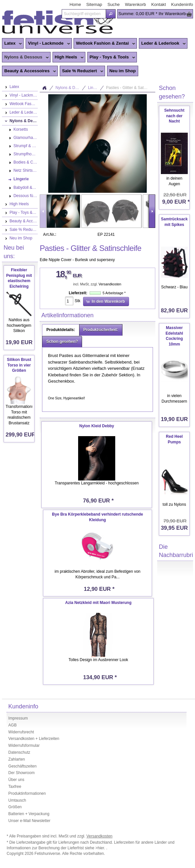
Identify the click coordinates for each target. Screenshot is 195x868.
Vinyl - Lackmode (48, 44)
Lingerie (95, 88)
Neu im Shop (123, 71)
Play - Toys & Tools (111, 57)
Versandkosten (110, 284)
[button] (111, 14)
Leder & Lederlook (162, 44)
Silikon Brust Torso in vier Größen (19, 365)
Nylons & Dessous (25, 57)
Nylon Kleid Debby (97, 426)
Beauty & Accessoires (29, 71)
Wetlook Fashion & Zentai (104, 44)
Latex (12, 44)
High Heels (68, 57)
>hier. (101, 848)
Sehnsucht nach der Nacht (174, 116)
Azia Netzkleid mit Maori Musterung (98, 603)
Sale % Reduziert (82, 71)
